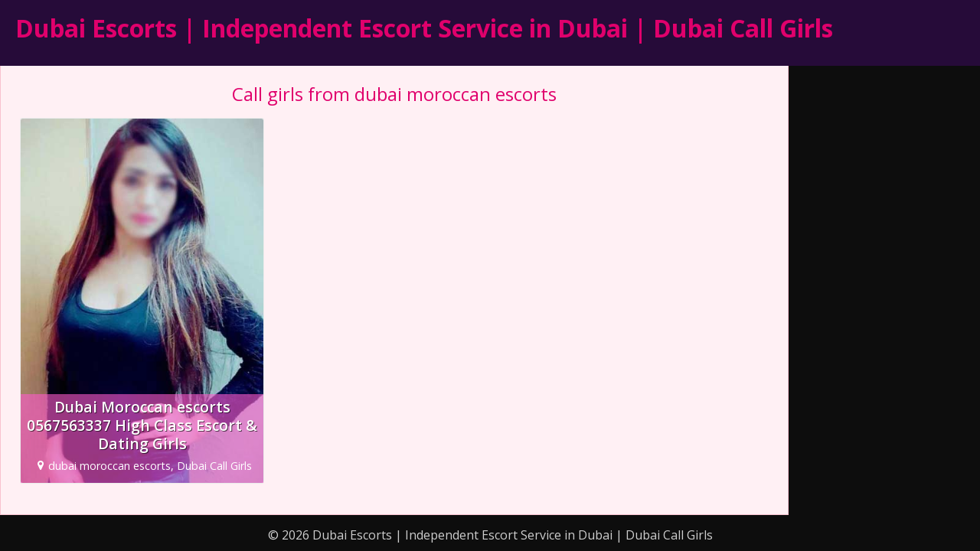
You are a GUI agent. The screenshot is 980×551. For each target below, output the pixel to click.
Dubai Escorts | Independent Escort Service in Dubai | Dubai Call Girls (424, 28)
